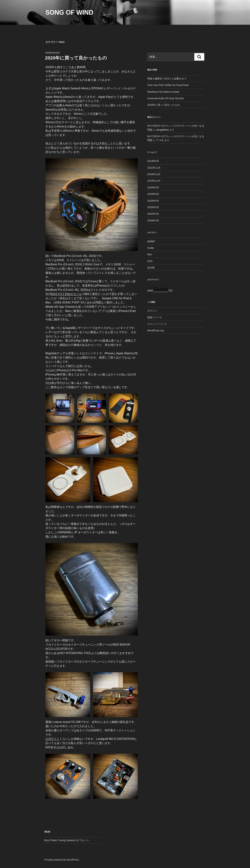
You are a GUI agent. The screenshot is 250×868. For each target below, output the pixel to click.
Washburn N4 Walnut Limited (163, 92)
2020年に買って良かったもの (76, 58)
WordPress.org (155, 330)
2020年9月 (153, 187)
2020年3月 (153, 220)
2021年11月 (154, 168)
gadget (151, 241)
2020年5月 (153, 207)
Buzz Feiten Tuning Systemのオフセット (67, 840)
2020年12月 (154, 174)
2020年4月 (153, 214)
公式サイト (53, 739)
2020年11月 (154, 181)
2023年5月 (153, 161)
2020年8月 (153, 194)
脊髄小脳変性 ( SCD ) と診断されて (167, 79)
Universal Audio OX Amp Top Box (166, 98)
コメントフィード (157, 324)
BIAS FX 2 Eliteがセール (66, 294)
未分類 (151, 268)
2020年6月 (153, 201)
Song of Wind (69, 12)
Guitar (151, 248)
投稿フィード (155, 317)
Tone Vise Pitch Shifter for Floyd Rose (168, 85)
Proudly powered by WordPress (62, 860)
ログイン (152, 311)
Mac (150, 254)
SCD (150, 261)
